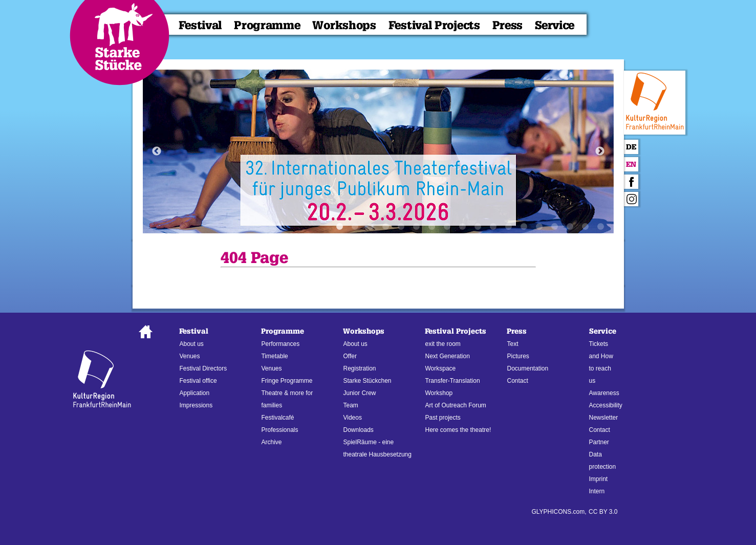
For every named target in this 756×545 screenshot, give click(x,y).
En (631, 165)
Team (350, 405)
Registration (359, 368)
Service (555, 25)
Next (600, 151)
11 (493, 227)
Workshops (344, 25)
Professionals (279, 430)
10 (478, 227)
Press (508, 25)
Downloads (358, 430)
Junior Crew (359, 393)
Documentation (527, 368)
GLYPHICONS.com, (559, 512)
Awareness (604, 393)
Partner (599, 442)
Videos (352, 418)
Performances (280, 344)
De (631, 147)
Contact (517, 381)
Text (512, 344)
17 (586, 227)
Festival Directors (203, 368)
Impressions (196, 405)
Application (194, 393)
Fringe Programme (287, 381)
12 (509, 227)
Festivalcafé (277, 418)
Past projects (442, 418)
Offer (350, 356)
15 (555, 227)
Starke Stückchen (367, 381)
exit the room (442, 344)
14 (539, 227)
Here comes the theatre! (458, 430)
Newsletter (604, 418)
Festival (200, 25)
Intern (597, 491)
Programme (267, 25)
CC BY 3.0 (603, 512)
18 (601, 227)
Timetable (274, 356)
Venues (189, 356)
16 (570, 227)
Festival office (198, 381)
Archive (271, 442)
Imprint (599, 479)
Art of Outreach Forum (455, 405)
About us (191, 344)
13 (524, 227)
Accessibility (606, 405)
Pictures (518, 356)
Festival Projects (434, 25)
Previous (157, 151)
